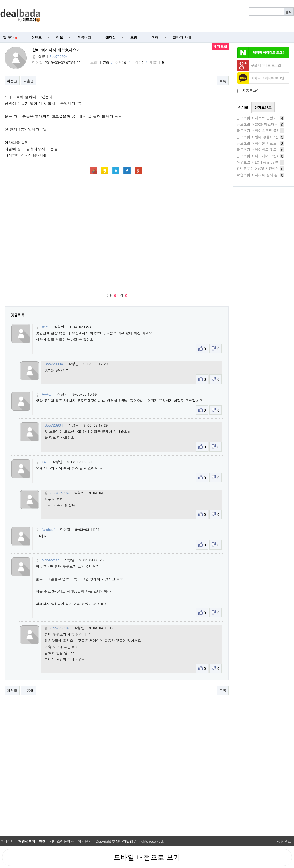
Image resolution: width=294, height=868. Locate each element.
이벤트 (37, 37)
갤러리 (111, 37)
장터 (155, 37)
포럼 (134, 37)
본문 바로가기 (0, 0)
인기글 (243, 107)
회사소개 (7, 841)
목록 (223, 81)
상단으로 (284, 841)
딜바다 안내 (182, 37)
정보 (60, 37)
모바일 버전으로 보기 (147, 857)
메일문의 (85, 841)
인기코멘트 (263, 107)
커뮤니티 (84, 37)
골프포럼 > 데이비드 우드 (257, 149)
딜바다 (10, 37)
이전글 (12, 81)
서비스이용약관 (62, 841)
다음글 (28, 81)
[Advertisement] (264, 220)
